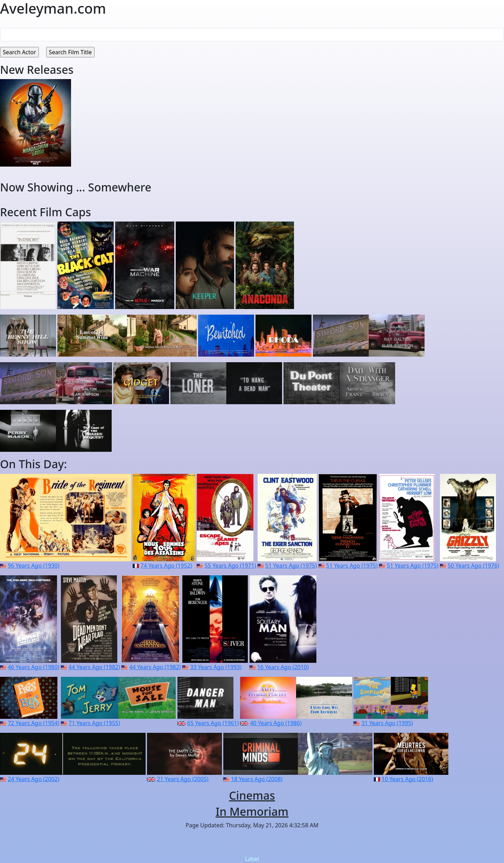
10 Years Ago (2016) (407, 779)
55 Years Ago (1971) (230, 566)
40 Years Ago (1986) (276, 723)
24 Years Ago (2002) (33, 779)
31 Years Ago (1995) (387, 723)
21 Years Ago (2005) (183, 779)
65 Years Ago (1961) (213, 723)
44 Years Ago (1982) (94, 667)
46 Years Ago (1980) (33, 667)
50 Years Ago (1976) (473, 566)
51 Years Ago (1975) (291, 566)
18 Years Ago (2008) (257, 779)
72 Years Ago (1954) (33, 723)
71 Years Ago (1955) (94, 723)
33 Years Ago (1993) (216, 667)
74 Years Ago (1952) (166, 566)
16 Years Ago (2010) (283, 667)
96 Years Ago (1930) (33, 566)
